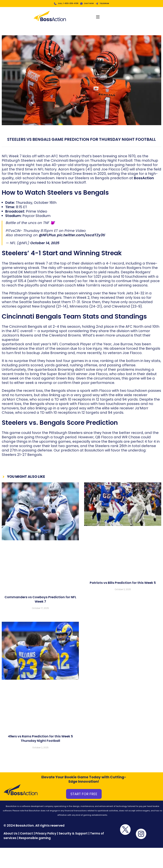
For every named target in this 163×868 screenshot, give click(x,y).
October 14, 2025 (45, 244)
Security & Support (73, 834)
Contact (27, 834)
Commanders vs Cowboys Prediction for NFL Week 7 (40, 600)
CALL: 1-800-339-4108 (68, 3)
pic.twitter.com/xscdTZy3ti (81, 236)
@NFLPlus (47, 236)
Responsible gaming (35, 839)
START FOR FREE (84, 795)
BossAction (144, 179)
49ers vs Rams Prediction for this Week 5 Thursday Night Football (40, 739)
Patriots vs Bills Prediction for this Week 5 (123, 583)
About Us (11, 834)
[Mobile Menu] (99, 16)
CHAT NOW (89, 3)
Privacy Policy (46, 834)
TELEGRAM (105, 3)
